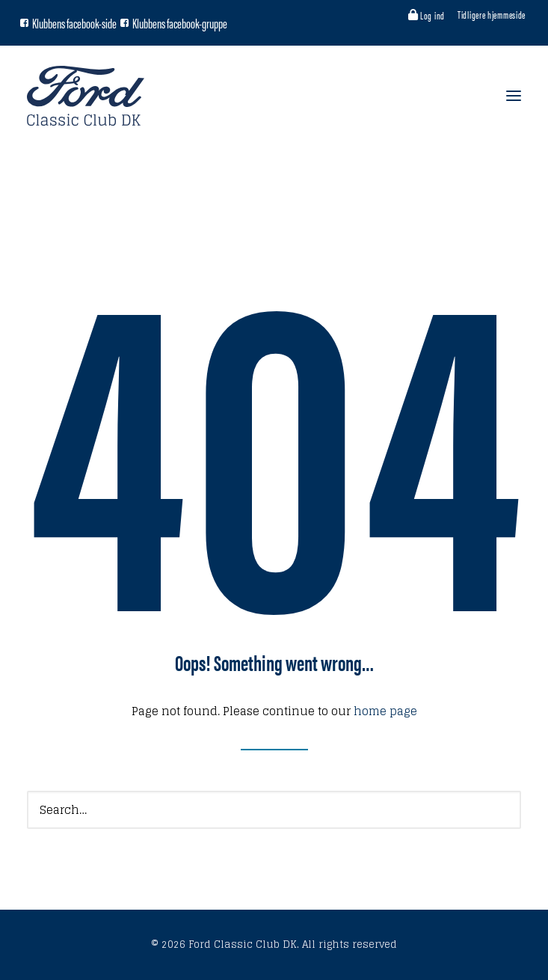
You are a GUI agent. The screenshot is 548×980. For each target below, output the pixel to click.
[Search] (274, 810)
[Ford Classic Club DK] (86, 96)
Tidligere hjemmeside (492, 14)
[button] (24, 23)
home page (385, 711)
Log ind (432, 15)
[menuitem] (428, 15)
